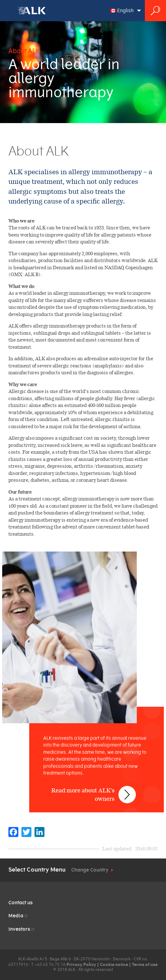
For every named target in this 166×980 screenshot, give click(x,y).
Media (18, 916)
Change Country (90, 870)
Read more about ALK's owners (83, 795)
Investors (22, 929)
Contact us (21, 903)
